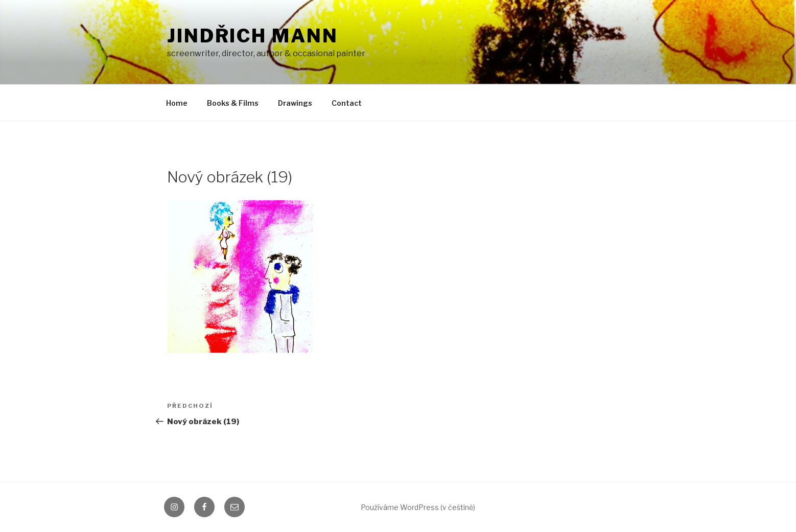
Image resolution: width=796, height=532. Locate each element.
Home (177, 103)
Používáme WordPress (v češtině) (418, 507)
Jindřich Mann (252, 36)
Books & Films (233, 103)
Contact (347, 103)
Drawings (295, 103)
